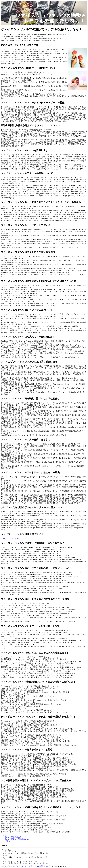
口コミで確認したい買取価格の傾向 (17, 839)
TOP (6, 835)
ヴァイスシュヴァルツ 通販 (10, 539)
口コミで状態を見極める (13, 837)
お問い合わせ (9, 841)
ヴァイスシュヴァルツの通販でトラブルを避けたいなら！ (32, 866)
